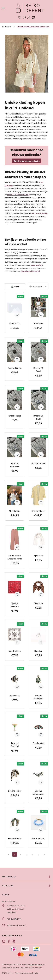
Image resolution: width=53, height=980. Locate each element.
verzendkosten (35, 964)
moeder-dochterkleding (18, 195)
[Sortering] (38, 286)
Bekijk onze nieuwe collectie (27, 161)
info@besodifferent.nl (30, 271)
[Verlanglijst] (20, 17)
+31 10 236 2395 (14, 919)
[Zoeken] (24, 17)
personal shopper (40, 213)
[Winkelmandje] (33, 17)
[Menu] (3, 8)
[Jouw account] (29, 17)
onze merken (37, 265)
